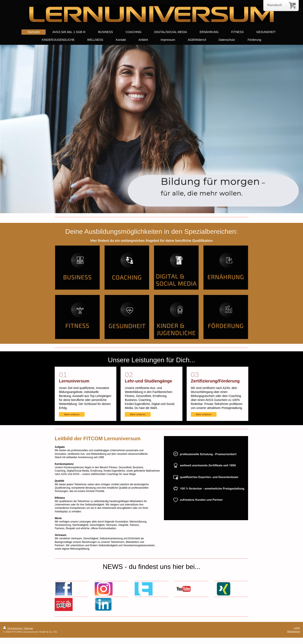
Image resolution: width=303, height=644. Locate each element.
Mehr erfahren (72, 414)
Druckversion (13, 628)
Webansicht (293, 631)
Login (297, 628)
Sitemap (29, 628)
